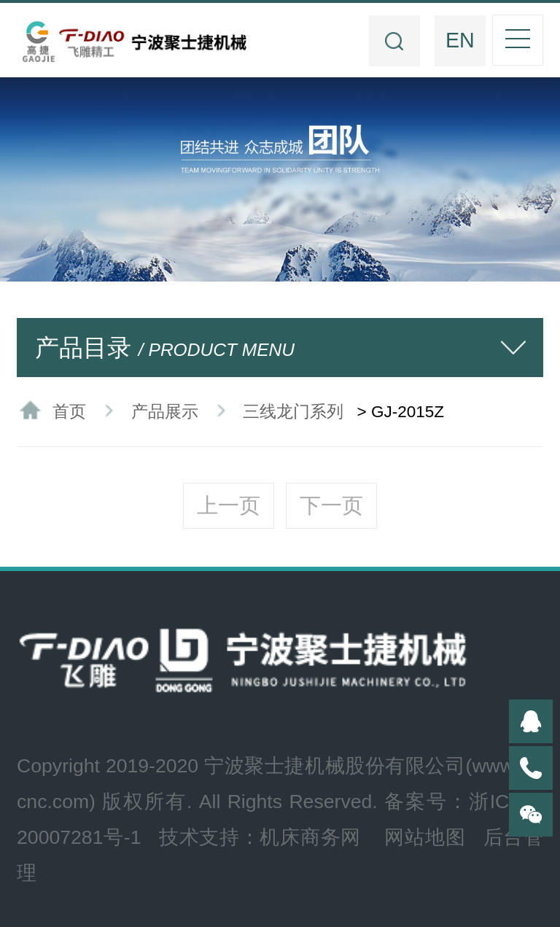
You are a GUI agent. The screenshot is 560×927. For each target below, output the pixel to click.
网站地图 (425, 837)
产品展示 (165, 412)
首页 (69, 412)
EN (460, 40)
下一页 (331, 505)
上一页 (229, 505)
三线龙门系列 (293, 412)
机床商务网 (310, 837)
